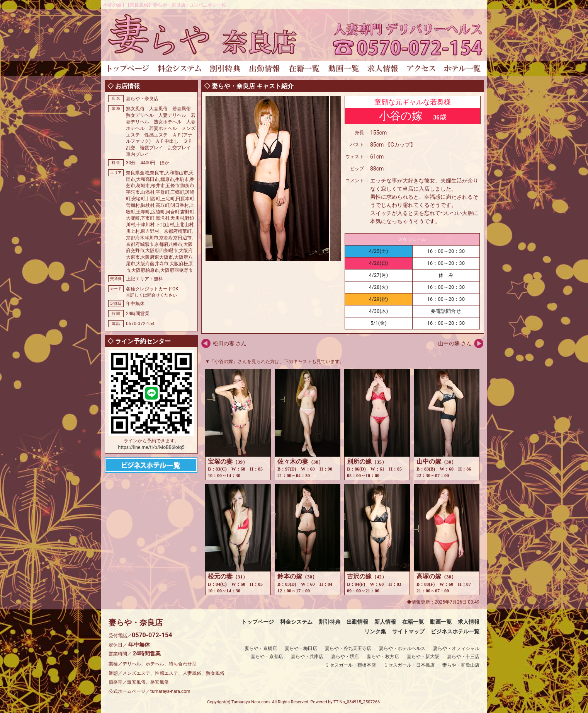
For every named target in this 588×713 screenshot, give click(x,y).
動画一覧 (441, 622)
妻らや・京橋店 (261, 648)
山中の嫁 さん (455, 343)
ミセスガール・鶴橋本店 (350, 665)
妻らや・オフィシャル (456, 648)
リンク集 (375, 631)
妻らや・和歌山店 (461, 665)
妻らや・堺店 (345, 657)
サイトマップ (408, 631)
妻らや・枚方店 (383, 657)
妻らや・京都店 (267, 657)
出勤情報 (357, 622)
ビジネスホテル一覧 (455, 631)
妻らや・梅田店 (301, 648)
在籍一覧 (413, 622)
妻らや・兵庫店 (307, 657)
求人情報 (469, 622)
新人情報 (385, 622)
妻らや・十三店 (463, 657)
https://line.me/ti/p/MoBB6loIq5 (151, 447)
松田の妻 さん (230, 343)
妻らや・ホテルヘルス (402, 648)
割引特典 (330, 622)
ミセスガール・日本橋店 (409, 665)
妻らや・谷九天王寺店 (348, 648)
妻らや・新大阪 (423, 657)
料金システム (296, 622)
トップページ (258, 622)
